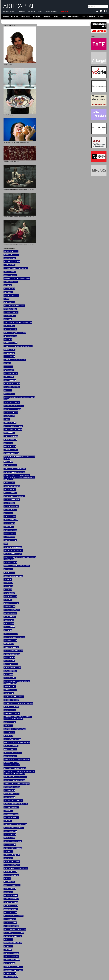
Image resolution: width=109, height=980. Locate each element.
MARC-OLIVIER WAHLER (13, 936)
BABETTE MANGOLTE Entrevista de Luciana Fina (12, 764)
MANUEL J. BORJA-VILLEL (13, 967)
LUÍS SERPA (8, 950)
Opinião (63, 16)
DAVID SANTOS (9, 838)
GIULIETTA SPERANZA (12, 787)
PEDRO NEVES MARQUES (13, 547)
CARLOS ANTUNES (10, 540)
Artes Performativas (88, 16)
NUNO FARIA (8, 674)
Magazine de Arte (9, 11)
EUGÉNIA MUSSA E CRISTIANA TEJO (17, 566)
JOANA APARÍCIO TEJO (12, 486)
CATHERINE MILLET (11, 902)
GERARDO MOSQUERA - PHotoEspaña (17, 784)
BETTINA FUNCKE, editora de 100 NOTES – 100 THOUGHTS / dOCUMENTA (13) (19, 773)
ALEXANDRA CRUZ (11, 282)
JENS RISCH (8, 340)
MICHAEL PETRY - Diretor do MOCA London (18, 703)
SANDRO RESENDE (10, 596)
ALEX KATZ (8, 590)
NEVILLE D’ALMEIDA (11, 700)
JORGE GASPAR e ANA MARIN (14, 637)
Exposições (37, 16)
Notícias (6, 16)
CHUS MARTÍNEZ (10, 710)
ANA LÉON (8, 285)
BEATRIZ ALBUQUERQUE (13, 554)
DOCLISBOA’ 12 (9, 732)
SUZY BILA (8, 390)
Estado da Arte (25, 16)
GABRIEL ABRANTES (11, 875)
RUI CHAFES (8, 569)
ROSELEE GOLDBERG (11, 603)
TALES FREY (8, 367)
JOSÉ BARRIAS (9, 624)
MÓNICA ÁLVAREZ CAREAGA (14, 496)
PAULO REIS (8, 851)
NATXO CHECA (9, 353)
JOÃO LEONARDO (10, 465)
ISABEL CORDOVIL (10, 343)
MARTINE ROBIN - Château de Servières (17, 760)
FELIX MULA (8, 586)
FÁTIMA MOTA (9, 370)
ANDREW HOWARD (11, 895)
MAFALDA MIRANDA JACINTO (14, 472)
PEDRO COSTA (9, 693)
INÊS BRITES (8, 462)
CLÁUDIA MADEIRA (11, 436)
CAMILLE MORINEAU (11, 647)
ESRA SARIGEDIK (10, 919)
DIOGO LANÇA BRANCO (12, 409)
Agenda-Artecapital (51, 11)
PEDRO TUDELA (9, 593)
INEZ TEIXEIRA (9, 394)
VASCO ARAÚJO (9, 537)
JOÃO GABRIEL (9, 503)
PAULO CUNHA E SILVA (12, 862)
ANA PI (6, 299)
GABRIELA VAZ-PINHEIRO (13, 753)
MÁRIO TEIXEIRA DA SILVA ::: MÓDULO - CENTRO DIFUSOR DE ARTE (18, 718)
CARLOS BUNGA (10, 258)
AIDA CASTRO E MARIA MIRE (14, 306)
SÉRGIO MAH (8, 892)
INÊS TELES (8, 319)
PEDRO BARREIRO (10, 440)
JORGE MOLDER (9, 627)
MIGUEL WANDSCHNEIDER (13, 651)
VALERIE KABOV (10, 845)
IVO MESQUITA (9, 882)
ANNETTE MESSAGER (11, 926)
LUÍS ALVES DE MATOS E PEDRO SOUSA (18, 323)
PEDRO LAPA (8, 736)
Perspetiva (47, 16)
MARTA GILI (8, 811)
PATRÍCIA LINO (9, 483)
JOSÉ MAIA (8, 821)
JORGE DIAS (8, 940)
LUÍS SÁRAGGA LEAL (11, 957)
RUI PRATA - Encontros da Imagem (15, 768)
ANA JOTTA (8, 600)
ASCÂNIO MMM (9, 289)
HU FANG (7, 879)
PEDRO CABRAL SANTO (12, 668)
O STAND (7, 419)
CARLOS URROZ (9, 797)
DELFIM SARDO (9, 661)
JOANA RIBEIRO (9, 416)
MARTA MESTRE (9, 607)
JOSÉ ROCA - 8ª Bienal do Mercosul (15, 777)
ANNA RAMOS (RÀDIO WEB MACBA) (17, 743)
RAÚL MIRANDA (10, 489)
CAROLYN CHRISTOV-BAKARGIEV (16, 804)
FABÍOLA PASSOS (10, 316)
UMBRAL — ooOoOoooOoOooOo (15, 360)
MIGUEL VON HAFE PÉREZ (13, 970)
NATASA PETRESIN (10, 912)
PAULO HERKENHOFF (11, 707)
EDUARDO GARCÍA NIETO (13, 841)
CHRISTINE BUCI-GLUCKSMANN (15, 824)
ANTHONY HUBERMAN (12, 885)
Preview (55, 16)
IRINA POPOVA (9, 644)
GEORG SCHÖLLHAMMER (13, 943)
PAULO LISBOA (9, 326)
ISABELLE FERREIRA (11, 255)
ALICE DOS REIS (9, 265)
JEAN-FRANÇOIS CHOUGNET (14, 933)
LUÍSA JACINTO (9, 523)
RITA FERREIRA (9, 433)
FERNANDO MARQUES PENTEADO (16, 268)
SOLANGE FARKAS (10, 613)
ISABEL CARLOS (10, 686)
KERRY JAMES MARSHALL (13, 576)
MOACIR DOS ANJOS (11, 814)
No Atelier (101, 16)
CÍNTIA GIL (8, 579)
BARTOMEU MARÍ (10, 756)
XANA (6, 544)
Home (40, 11)
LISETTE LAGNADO (11, 909)
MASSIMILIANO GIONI (12, 714)
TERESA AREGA (9, 356)
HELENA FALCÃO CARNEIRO (14, 406)
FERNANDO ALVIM (10, 923)
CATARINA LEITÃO (10, 329)
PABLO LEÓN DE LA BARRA (13, 916)
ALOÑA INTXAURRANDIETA (14, 828)
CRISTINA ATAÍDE (10, 423)
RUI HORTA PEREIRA (11, 506)
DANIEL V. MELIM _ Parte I (13, 430)
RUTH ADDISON (9, 790)
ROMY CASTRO (9, 302)
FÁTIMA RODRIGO (10, 336)
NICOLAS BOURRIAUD (12, 610)
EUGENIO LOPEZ (10, 678)
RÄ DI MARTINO (9, 350)
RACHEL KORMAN (10, 493)
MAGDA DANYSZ (10, 889)
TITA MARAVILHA (10, 309)
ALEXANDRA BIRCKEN (12, 262)
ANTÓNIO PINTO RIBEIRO (13, 848)
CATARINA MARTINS (11, 746)
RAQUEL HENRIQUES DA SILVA (15, 929)
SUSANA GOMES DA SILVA (13, 801)
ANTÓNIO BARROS (10, 530)
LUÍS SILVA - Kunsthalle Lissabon (14, 780)
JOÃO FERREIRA (10, 617)
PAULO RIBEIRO (9, 573)
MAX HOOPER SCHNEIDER (13, 550)
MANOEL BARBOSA (11, 450)
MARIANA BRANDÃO (11, 453)
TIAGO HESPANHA (10, 831)
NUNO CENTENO (10, 517)
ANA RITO (7, 363)
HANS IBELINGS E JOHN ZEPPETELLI (17, 278)
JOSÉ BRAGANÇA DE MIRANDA (15, 333)
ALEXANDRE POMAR (11, 899)
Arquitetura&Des (74, 16)
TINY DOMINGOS (10, 834)
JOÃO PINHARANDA (11, 906)
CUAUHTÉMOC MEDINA (12, 739)
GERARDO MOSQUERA (12, 855)
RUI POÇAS (8, 630)
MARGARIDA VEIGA (11, 977)
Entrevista (15, 16)
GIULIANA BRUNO (10, 640)
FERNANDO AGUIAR (11, 413)
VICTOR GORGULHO (11, 251)
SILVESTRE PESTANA (11, 295)
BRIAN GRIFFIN (9, 657)
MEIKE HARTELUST (11, 520)
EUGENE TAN (8, 858)
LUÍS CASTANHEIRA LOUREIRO (15, 469)
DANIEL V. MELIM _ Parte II (13, 426)
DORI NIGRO (8, 443)
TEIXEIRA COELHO (10, 690)
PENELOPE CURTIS (10, 563)
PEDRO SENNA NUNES (12, 387)
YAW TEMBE (8, 292)
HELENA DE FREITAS (11, 818)
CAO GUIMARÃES (10, 275)
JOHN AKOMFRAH (10, 510)
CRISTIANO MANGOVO (12, 402)
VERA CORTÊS (9, 527)
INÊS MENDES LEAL (11, 373)
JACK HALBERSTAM (11, 634)
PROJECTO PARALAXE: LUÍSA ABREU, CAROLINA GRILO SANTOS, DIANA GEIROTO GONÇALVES (19, 477)
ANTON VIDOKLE (10, 722)
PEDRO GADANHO (10, 872)
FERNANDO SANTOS (11, 312)
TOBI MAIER (8, 726)
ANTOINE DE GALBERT (12, 960)
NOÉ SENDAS (8, 583)
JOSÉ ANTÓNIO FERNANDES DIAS (16, 868)
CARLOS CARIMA (10, 272)
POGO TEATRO (9, 620)
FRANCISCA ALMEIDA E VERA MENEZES (18, 346)
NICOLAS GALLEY (10, 749)
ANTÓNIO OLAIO (10, 446)
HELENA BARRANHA (11, 807)
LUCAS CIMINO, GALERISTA (14, 697)
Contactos (32, 11)
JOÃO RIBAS (8, 946)
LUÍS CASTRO (9, 377)
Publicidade (21, 11)
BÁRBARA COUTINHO (11, 794)
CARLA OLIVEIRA (10, 671)
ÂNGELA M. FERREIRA (12, 654)
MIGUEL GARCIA (10, 534)
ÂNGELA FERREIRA (11, 664)
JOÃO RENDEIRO (10, 973)
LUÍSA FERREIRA (10, 380)
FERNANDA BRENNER (12, 500)
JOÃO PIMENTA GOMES (12, 384)
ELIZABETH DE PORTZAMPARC (15, 729)
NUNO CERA (8, 513)
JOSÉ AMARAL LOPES (11, 953)
